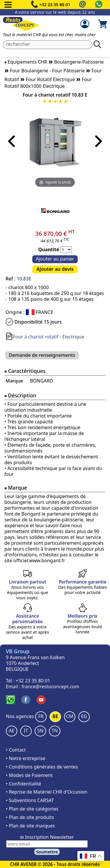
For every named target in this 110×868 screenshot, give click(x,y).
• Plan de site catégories (32, 809)
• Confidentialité (23, 784)
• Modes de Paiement (29, 775)
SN (40, 731)
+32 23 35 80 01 (55, 5)
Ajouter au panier (55, 259)
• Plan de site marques (30, 826)
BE (55, 716)
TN (55, 731)
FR (41, 716)
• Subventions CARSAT (30, 800)
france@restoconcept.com (50, 687)
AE (12, 731)
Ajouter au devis (55, 269)
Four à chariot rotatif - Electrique (49, 337)
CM (70, 716)
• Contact (16, 750)
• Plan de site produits (30, 817)
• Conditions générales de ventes (42, 767)
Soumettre (47, 852)
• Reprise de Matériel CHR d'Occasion (47, 792)
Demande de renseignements (42, 355)
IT (26, 731)
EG (84, 716)
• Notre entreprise (26, 758)
